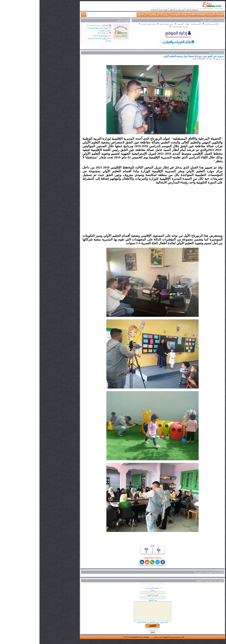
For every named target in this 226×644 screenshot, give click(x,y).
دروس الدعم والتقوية (119, 14)
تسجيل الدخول (152, 10)
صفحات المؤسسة (140, 14)
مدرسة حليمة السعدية (54, 25)
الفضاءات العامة (157, 14)
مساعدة (114, 10)
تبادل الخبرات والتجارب (137, 42)
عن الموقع (103, 14)
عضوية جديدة (124, 10)
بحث (44, 14)
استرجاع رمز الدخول (138, 10)
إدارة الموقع (139, 33)
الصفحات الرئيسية (176, 14)
